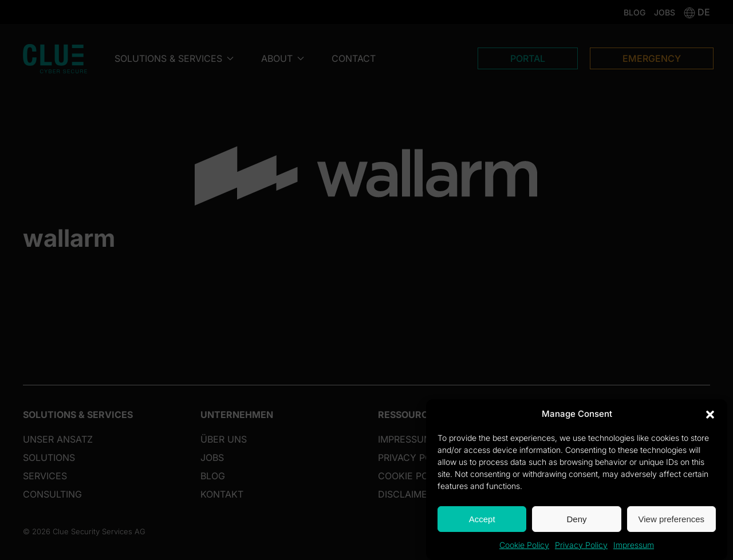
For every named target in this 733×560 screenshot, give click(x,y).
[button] (710, 414)
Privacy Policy (581, 545)
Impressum (634, 545)
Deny (576, 519)
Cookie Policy (524, 545)
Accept (482, 519)
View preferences (672, 519)
